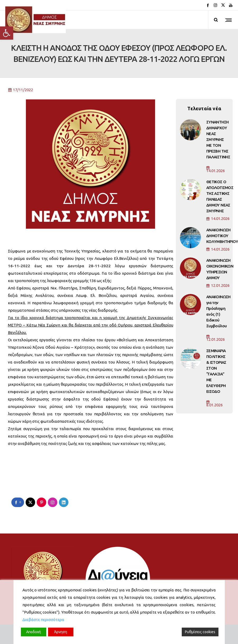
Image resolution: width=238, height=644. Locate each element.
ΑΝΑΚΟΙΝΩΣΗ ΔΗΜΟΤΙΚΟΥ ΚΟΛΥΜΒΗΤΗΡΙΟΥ (222, 236)
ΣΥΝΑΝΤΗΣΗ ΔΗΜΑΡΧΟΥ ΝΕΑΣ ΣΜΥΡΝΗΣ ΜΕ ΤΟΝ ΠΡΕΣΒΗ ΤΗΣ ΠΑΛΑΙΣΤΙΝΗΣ (218, 139)
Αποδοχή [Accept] (34, 632)
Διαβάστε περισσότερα (43, 620)
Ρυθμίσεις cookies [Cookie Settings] (200, 632)
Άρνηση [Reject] (61, 632)
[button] (7, 33)
